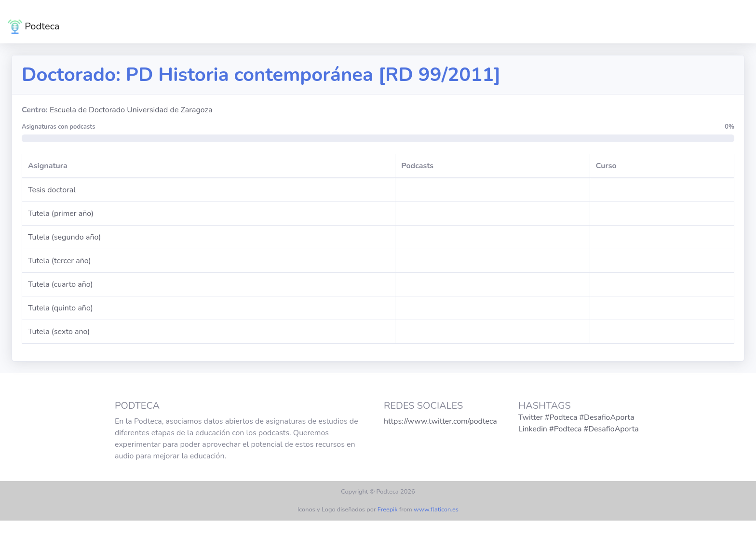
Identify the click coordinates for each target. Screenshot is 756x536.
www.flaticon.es (436, 509)
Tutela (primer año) (61, 214)
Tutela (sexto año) (59, 332)
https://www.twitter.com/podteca (440, 421)
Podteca (34, 27)
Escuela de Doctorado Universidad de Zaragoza (131, 110)
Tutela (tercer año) (60, 261)
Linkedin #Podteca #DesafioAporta (579, 429)
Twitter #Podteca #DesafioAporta (576, 417)
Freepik (388, 509)
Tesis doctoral (52, 190)
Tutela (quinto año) (61, 308)
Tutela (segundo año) (64, 237)
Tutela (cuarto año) (61, 284)
